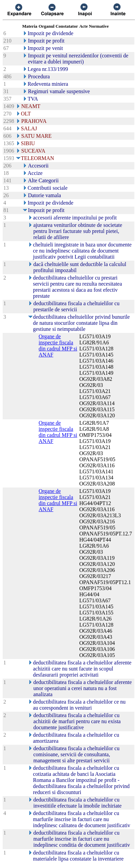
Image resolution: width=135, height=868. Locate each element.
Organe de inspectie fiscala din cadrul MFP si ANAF (58, 346)
